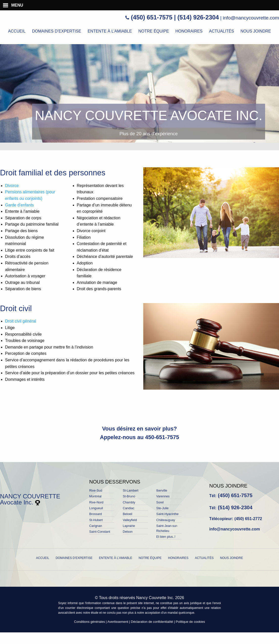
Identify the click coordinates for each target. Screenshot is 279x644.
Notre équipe (154, 31)
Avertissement (118, 622)
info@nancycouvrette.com (251, 18)
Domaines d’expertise (57, 31)
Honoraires (189, 31)
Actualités (222, 31)
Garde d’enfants (19, 205)
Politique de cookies (190, 622)
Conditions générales (89, 622)
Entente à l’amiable (110, 31)
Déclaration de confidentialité (152, 622)
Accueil (17, 31)
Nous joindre (256, 31)
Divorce (12, 186)
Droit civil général (21, 321)
